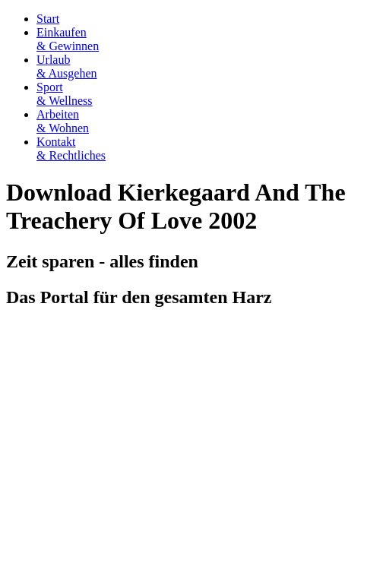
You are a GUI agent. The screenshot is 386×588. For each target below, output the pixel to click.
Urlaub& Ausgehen (67, 66)
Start (48, 19)
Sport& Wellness (65, 94)
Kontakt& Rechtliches (71, 149)
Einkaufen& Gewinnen (68, 39)
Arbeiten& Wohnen (63, 121)
